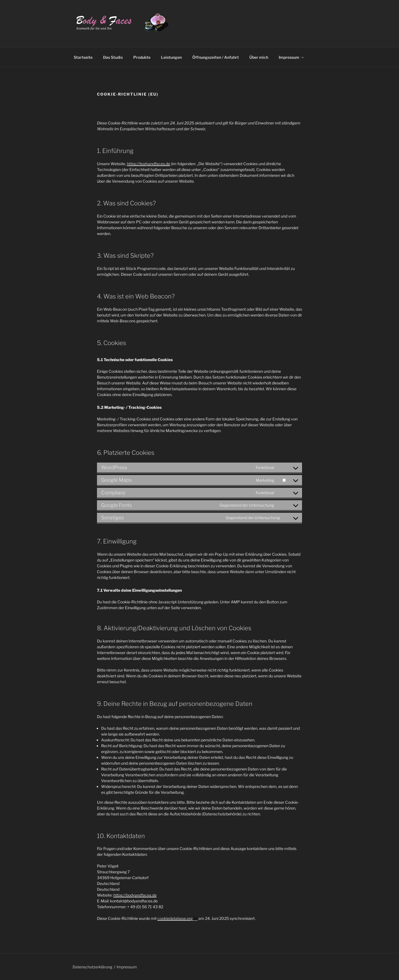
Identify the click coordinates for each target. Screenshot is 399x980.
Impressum (292, 57)
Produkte (142, 57)
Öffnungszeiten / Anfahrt (216, 57)
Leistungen (171, 57)
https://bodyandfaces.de (149, 164)
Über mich (259, 57)
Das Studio (113, 57)
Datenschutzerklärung (92, 967)
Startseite (83, 57)
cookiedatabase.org (175, 918)
